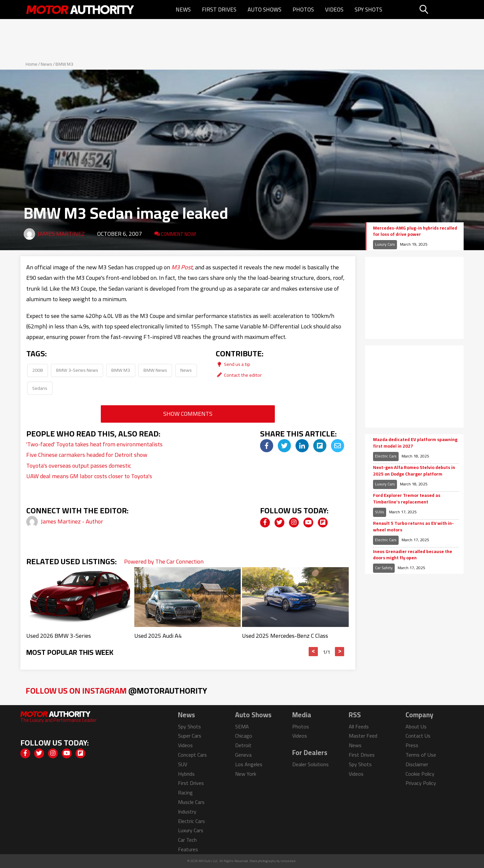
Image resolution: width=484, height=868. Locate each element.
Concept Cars (192, 755)
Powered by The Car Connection (164, 561)
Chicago (244, 736)
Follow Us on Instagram (116, 690)
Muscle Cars (191, 802)
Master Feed (363, 736)
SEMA (242, 726)
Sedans (40, 388)
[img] (267, 446)
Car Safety (384, 568)
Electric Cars (386, 456)
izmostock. (288, 861)
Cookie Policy (420, 774)
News (183, 10)
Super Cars (190, 736)
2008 (37, 370)
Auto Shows (264, 10)
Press (412, 745)
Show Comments (188, 414)
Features (188, 849)
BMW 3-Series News (77, 370)
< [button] (313, 652)
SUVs (380, 512)
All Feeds (359, 726)
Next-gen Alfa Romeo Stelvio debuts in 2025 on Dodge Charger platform (414, 471)
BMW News (155, 370)
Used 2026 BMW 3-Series (59, 636)
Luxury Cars (385, 244)
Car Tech (187, 840)
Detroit (243, 745)
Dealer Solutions (310, 764)
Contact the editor (239, 375)
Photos (303, 10)
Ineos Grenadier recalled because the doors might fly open (413, 555)
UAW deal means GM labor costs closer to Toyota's (89, 476)
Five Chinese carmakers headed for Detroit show (87, 455)
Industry (187, 812)
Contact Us (418, 736)
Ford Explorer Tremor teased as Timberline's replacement (407, 499)
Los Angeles (249, 764)
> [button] (340, 652)
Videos (334, 10)
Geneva (243, 755)
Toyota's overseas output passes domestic (79, 466)
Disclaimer (417, 764)
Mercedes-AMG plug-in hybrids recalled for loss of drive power (415, 231)
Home (32, 64)
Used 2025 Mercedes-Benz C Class (285, 636)
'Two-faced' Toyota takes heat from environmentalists (94, 444)
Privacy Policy (421, 783)
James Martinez (61, 234)
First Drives (219, 10)
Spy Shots (368, 10)
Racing (185, 792)
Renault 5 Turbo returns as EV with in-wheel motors (413, 527)
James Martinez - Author (72, 521)
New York (246, 774)
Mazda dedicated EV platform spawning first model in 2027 (415, 443)
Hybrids (186, 774)
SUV (183, 764)
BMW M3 (64, 64)
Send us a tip (233, 364)
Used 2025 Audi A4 (158, 636)
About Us (416, 726)
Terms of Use (421, 755)
